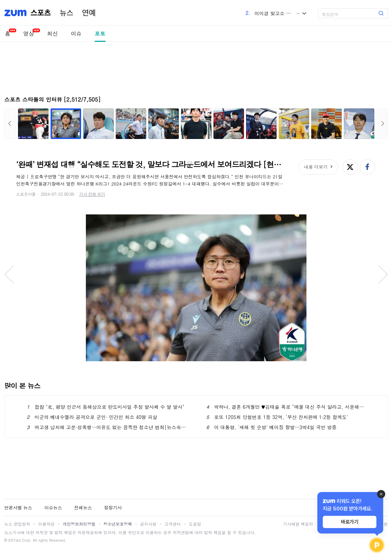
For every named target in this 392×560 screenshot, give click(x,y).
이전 (10, 124)
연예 (89, 13)
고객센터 (173, 524)
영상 (29, 33)
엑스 (350, 167)
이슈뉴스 (53, 507)
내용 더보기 (316, 167)
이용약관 (46, 524)
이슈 (76, 33)
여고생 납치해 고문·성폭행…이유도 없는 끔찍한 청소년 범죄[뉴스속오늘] (106, 427)
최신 (53, 33)
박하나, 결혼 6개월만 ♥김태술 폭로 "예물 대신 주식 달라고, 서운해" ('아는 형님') (286, 407)
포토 (100, 33)
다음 (382, 124)
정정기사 (113, 507)
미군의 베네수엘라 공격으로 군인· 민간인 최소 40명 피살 (92, 417)
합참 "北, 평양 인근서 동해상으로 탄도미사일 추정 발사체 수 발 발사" (106, 407)
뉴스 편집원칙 (17, 524)
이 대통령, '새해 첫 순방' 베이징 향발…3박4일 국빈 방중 (272, 427)
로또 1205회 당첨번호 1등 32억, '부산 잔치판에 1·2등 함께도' (277, 417)
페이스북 (367, 167)
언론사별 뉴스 (18, 507)
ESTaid (15, 540)
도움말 (195, 524)
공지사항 (148, 524)
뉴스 (67, 13)
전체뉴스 (83, 507)
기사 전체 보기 (92, 194)
